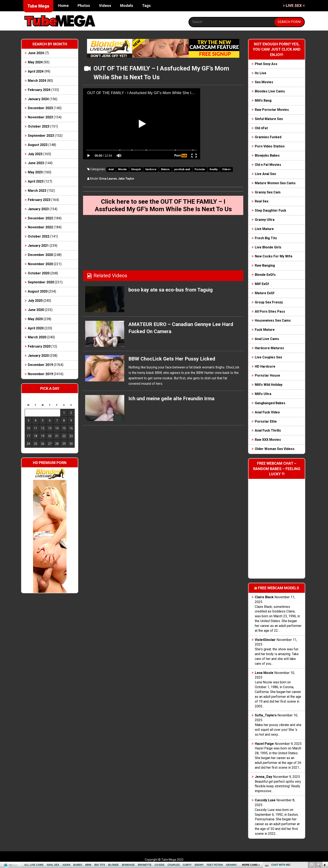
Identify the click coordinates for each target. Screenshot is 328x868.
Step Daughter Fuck (270, 210)
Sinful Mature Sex (269, 119)
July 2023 (35, 154)
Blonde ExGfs (265, 275)
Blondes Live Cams (270, 91)
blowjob (136, 169)
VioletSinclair (265, 640)
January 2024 (38, 99)
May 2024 (35, 62)
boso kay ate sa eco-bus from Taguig (171, 290)
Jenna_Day (263, 777)
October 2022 (39, 236)
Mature (165, 169)
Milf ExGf (262, 284)
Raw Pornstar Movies (272, 110)
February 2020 (39, 346)
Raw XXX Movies (268, 440)
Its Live (261, 73)
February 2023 (39, 200)
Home (63, 6)
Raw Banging (265, 265)
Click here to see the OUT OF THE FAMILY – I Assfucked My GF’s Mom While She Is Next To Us (163, 205)
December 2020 (40, 255)
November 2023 (40, 117)
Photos (84, 6)
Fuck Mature (265, 330)
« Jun (28, 451)
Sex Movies (264, 82)
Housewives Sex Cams (273, 320)
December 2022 (40, 218)
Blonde (122, 169)
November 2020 (40, 264)
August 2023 (38, 145)
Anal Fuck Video (267, 412)
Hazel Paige (264, 744)
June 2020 (36, 310)
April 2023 (36, 181)
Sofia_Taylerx (266, 715)
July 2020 (35, 301)
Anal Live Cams (267, 339)
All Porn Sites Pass (270, 311)
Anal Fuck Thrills (268, 430)
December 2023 (40, 108)
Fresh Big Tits (266, 238)
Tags (146, 6)
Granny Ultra (265, 220)
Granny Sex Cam (268, 192)
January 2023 (38, 209)
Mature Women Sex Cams (275, 183)
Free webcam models (279, 588)
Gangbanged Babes (270, 403)
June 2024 (36, 53)
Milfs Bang (263, 100)
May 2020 (35, 319)
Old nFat (261, 128)
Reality (214, 169)
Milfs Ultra (263, 394)
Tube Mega (38, 6)
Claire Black (264, 597)
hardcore (151, 169)
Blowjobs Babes (267, 155)
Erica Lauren (108, 179)
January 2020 (38, 356)
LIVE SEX (294, 6)
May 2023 (35, 172)
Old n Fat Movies (268, 165)
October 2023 (39, 126)
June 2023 (36, 163)
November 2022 (40, 227)
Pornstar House (267, 375)
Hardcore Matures (269, 348)
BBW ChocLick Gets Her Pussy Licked (172, 359)
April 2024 (36, 71)
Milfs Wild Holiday (269, 385)
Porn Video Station (270, 146)
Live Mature (264, 229)
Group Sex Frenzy (269, 302)
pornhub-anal (182, 169)
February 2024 (39, 90)
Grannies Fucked (268, 137)
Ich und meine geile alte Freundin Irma (171, 399)
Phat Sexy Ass (266, 64)
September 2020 (41, 282)
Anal (111, 169)
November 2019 (40, 374)
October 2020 (39, 273)
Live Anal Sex (265, 174)
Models (127, 6)
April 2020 (36, 328)
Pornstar (200, 169)
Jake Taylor (126, 179)
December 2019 (40, 365)
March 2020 (37, 337)
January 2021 (38, 246)
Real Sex (262, 201)
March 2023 (37, 191)
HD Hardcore (265, 366)
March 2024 (37, 81)
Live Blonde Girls (268, 247)
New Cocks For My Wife (274, 256)
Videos (105, 6)
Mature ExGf (265, 293)
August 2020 (38, 291)
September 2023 (41, 136)
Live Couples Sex (268, 357)
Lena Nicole (264, 673)
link (324, 803)
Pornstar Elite (266, 421)
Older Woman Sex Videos (275, 449)
